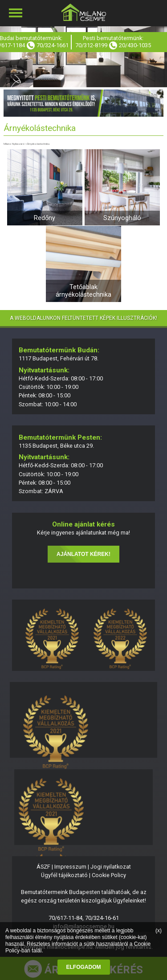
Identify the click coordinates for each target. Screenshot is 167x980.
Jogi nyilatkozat (111, 867)
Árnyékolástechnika (38, 144)
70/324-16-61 (102, 918)
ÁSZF (43, 867)
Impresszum (70, 867)
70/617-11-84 (65, 918)
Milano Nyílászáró (14, 144)
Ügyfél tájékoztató (64, 875)
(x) (159, 931)
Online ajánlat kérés (83, 524)
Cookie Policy (109, 875)
